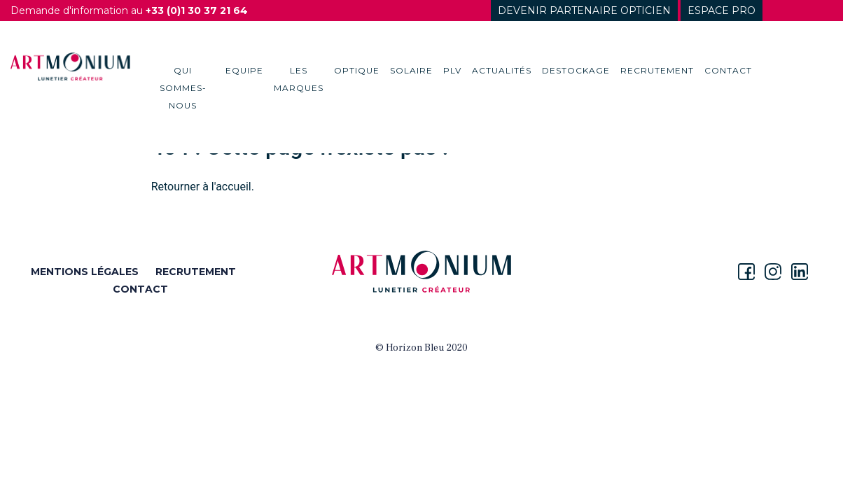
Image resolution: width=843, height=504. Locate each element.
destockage (576, 70)
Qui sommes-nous (183, 88)
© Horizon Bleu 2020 (421, 348)
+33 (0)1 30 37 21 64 (197, 10)
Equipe (244, 70)
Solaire (411, 70)
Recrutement (657, 70)
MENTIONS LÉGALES (85, 272)
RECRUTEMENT (196, 272)
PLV (452, 70)
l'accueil (231, 187)
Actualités (502, 70)
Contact (728, 70)
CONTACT (140, 289)
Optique (357, 70)
